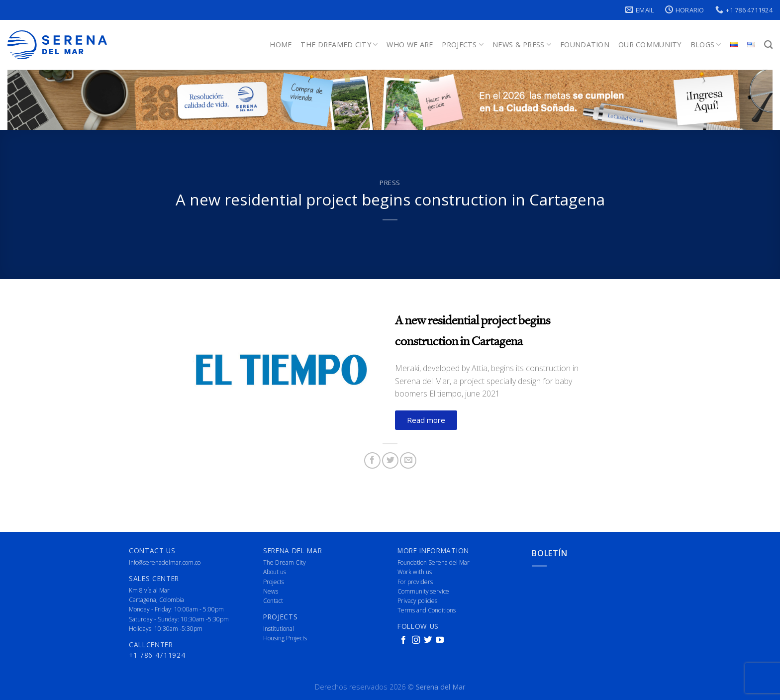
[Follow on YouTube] (440, 640)
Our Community (650, 45)
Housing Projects (285, 638)
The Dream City (285, 562)
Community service (423, 591)
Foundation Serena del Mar (434, 562)
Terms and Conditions (427, 610)
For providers (415, 582)
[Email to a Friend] (408, 460)
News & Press (522, 45)
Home (281, 45)
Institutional (279, 629)
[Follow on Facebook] (403, 640)
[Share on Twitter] (390, 460)
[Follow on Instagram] (416, 640)
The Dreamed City (339, 45)
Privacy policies (417, 601)
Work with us (415, 572)
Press (390, 183)
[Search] (768, 45)
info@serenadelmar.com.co (165, 562)
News (271, 591)
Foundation (585, 45)
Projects (463, 45)
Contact (273, 601)
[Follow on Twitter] (428, 640)
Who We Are (410, 45)
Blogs (706, 45)
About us (275, 572)
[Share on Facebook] (372, 460)
